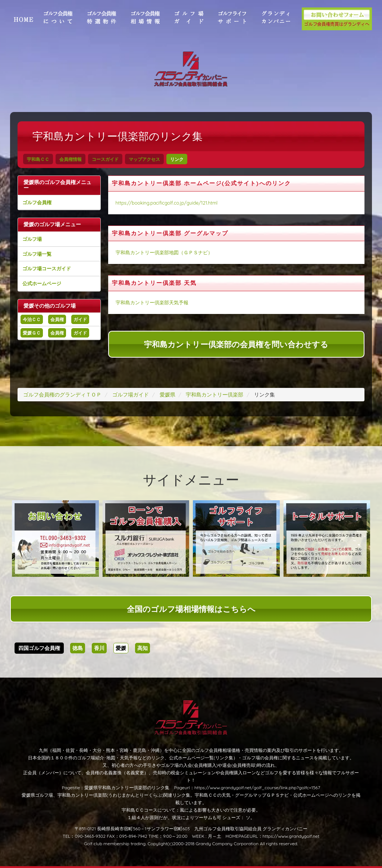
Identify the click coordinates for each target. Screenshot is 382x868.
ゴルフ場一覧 (37, 254)
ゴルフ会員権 (37, 202)
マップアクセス (144, 159)
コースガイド (105, 159)
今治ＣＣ (32, 319)
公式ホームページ (42, 283)
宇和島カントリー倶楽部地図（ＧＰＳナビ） (164, 252)
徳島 (78, 648)
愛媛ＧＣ (32, 333)
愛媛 (121, 648)
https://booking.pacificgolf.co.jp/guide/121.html (167, 203)
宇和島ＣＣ (38, 159)
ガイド (80, 319)
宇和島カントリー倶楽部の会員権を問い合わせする (236, 344)
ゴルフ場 (32, 239)
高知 (143, 648)
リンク (177, 159)
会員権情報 (71, 159)
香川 (99, 648)
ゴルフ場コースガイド (47, 268)
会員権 (57, 319)
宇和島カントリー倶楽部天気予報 (152, 302)
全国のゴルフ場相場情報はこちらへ (191, 609)
